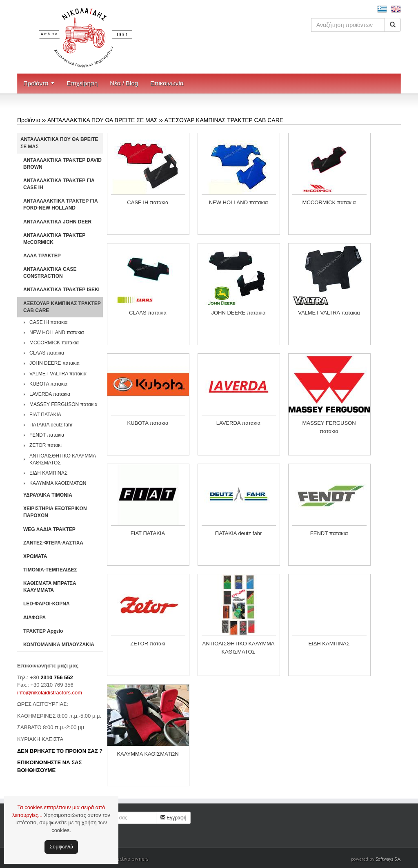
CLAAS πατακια (47, 353)
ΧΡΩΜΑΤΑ (35, 556)
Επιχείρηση (82, 83)
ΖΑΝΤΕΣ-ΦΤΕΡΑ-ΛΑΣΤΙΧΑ (53, 543)
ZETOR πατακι (46, 445)
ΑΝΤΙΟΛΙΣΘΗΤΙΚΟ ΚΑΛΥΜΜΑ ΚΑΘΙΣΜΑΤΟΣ (63, 459)
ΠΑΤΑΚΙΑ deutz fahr (51, 425)
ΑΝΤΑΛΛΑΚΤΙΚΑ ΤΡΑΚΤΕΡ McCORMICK (54, 239)
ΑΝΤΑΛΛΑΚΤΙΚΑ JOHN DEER (57, 222)
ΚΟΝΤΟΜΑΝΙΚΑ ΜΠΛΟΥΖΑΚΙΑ (59, 645)
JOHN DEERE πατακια (54, 363)
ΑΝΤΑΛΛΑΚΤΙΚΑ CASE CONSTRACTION (50, 273)
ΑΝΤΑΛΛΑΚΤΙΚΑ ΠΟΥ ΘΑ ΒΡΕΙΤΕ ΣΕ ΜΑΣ (102, 120)
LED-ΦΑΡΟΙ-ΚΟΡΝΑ (47, 604)
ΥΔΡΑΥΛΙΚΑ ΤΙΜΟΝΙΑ (48, 495)
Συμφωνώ (61, 847)
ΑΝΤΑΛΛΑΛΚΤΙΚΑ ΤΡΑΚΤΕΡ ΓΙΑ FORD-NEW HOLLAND (61, 204)
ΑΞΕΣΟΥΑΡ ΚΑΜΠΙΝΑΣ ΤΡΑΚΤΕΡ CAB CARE (224, 120)
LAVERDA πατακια (50, 394)
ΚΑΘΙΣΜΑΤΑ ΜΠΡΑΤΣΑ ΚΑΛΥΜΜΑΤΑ (50, 587)
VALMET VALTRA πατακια (58, 374)
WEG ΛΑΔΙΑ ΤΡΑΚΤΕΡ (49, 529)
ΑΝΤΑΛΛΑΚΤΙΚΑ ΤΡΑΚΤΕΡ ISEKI (61, 290)
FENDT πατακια (47, 435)
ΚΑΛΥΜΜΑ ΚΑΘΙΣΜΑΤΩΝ (58, 483)
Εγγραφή (173, 818)
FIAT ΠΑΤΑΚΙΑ (45, 415)
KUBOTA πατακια (48, 384)
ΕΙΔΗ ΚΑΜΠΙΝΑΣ (48, 473)
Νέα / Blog (124, 83)
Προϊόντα (36, 83)
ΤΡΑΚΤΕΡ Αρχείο (43, 631)
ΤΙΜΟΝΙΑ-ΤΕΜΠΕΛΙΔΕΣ (50, 570)
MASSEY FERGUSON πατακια (63, 404)
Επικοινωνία (167, 83)
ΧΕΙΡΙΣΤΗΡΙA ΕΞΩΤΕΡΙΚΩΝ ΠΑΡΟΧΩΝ (55, 512)
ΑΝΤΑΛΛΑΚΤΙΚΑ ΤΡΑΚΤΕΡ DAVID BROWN (62, 164)
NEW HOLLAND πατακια (57, 332)
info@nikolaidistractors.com (50, 693)
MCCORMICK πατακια (54, 343)
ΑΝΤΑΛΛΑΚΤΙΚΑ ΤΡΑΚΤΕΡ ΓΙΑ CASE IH (59, 184)
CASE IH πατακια (49, 322)
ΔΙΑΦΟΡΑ (34, 618)
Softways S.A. (388, 859)
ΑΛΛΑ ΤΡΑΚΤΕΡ (42, 256)
